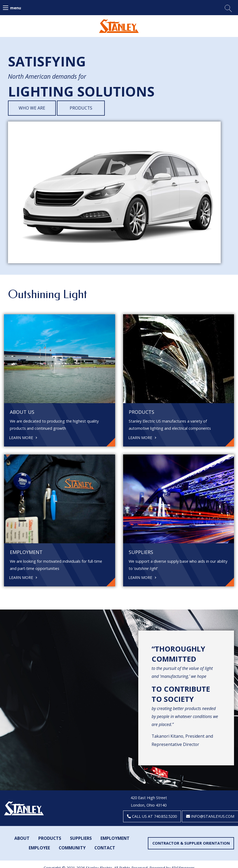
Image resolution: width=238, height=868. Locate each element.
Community (72, 848)
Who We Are (32, 108)
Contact (105, 848)
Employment (115, 838)
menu (16, 8)
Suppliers (81, 838)
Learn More (23, 437)
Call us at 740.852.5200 (152, 816)
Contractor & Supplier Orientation (191, 843)
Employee (39, 848)
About (22, 838)
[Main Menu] (6, 8)
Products (81, 108)
